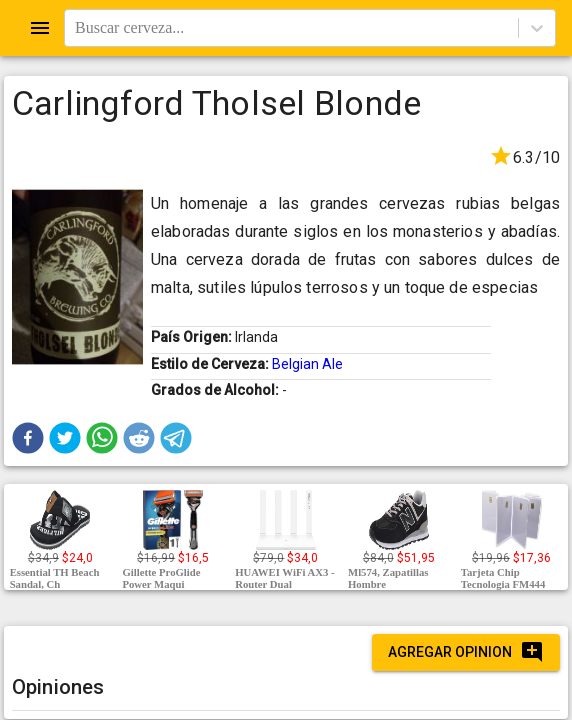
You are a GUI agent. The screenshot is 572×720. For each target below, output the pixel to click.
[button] (28, 438)
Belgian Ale (307, 364)
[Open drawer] (40, 28)
